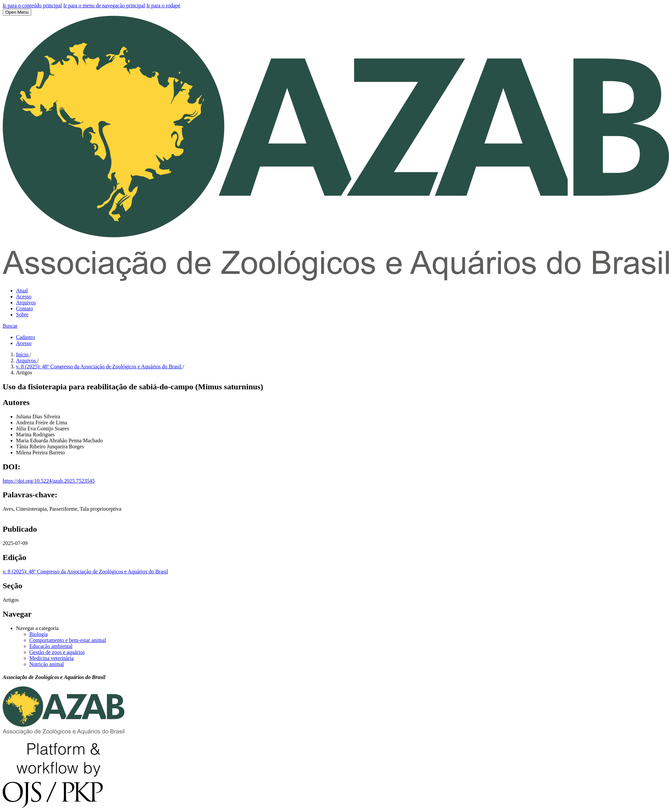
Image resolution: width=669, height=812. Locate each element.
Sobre (22, 314)
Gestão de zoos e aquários (57, 652)
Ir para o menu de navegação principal (104, 5)
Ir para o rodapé (163, 5)
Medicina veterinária (52, 658)
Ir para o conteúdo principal (32, 5)
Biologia (39, 634)
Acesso (24, 296)
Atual (22, 290)
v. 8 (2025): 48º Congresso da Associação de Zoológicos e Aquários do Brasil (99, 366)
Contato (25, 308)
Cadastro (26, 337)
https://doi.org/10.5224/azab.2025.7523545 (49, 481)
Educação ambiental (51, 646)
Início (23, 354)
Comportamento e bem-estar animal (68, 640)
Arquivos (26, 302)
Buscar (10, 326)
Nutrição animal (47, 664)
